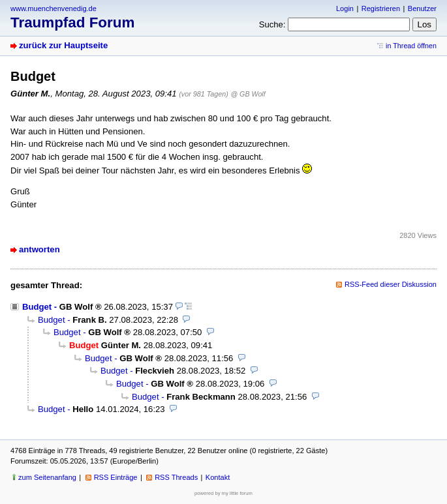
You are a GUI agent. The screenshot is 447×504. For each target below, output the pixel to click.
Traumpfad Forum (72, 22)
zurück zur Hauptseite (63, 45)
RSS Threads (176, 477)
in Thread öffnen (411, 46)
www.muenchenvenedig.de (54, 8)
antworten (39, 249)
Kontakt (218, 477)
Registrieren (381, 8)
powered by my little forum (223, 493)
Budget (37, 307)
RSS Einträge (116, 477)
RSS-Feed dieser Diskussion (391, 284)
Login (345, 8)
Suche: (272, 24)
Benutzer (422, 8)
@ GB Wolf (248, 94)
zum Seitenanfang (47, 477)
